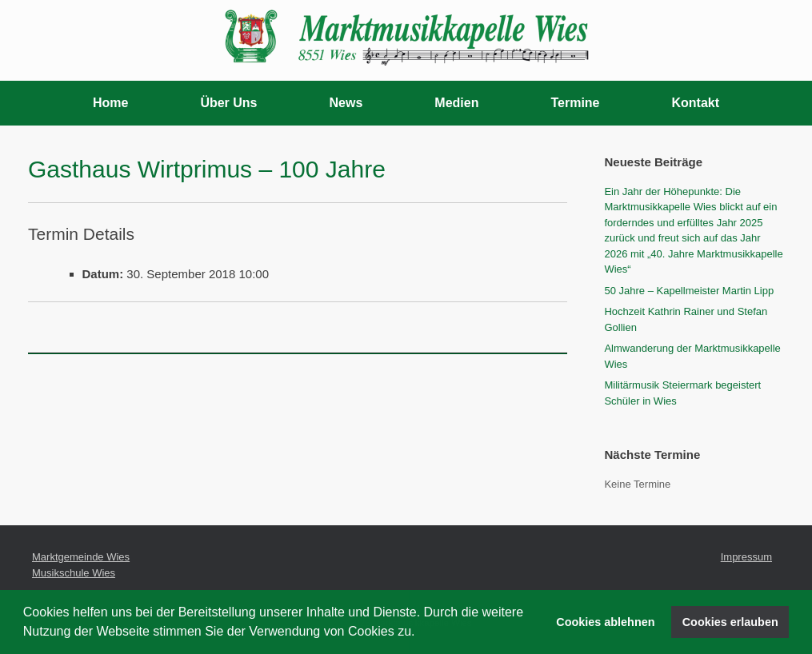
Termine (575, 103)
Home (110, 103)
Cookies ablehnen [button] (605, 622)
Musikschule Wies (74, 573)
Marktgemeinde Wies (81, 557)
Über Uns (228, 103)
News (346, 103)
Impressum (746, 557)
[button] (421, 633)
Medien (456, 103)
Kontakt (696, 103)
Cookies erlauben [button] (730, 622)
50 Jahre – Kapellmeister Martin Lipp (689, 291)
